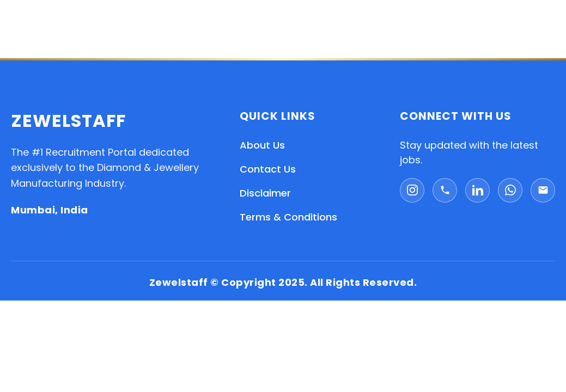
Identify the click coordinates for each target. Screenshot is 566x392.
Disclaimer (265, 193)
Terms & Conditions (288, 217)
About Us (262, 145)
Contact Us (268, 169)
